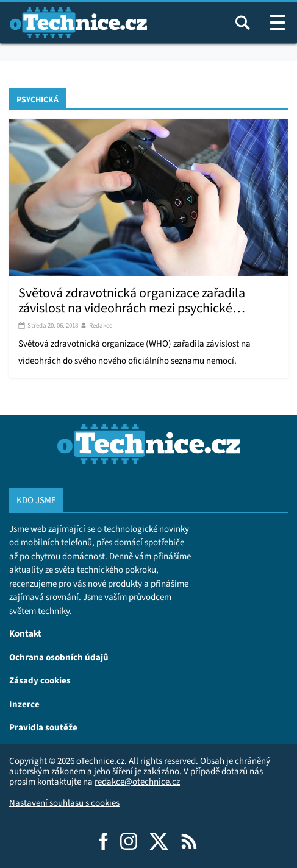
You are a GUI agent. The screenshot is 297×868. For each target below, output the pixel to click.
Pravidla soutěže (43, 727)
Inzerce (24, 704)
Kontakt (25, 633)
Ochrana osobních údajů (59, 657)
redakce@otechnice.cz (137, 782)
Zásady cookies (40, 680)
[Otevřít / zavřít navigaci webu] (277, 23)
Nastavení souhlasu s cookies (64, 803)
